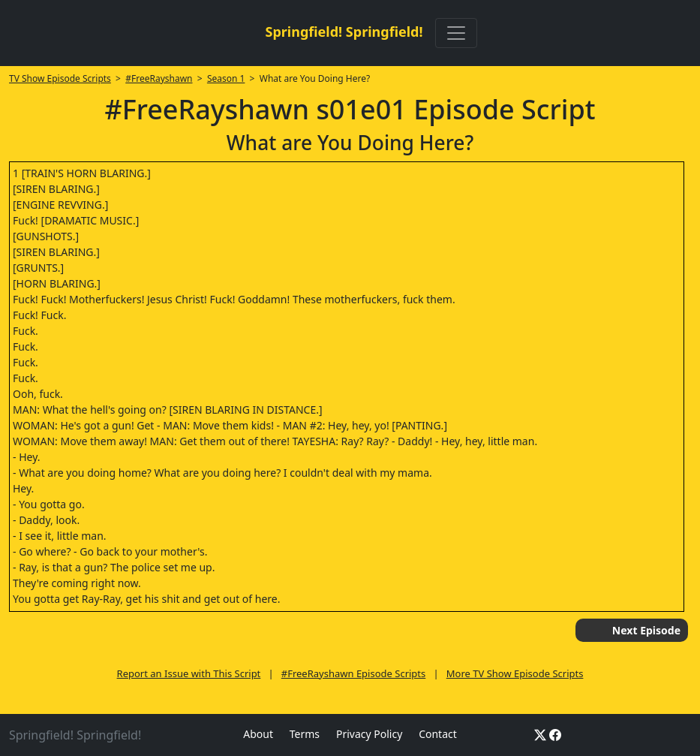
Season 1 (226, 78)
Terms (305, 734)
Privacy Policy (369, 734)
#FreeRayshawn (159, 78)
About (258, 734)
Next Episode (646, 630)
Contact (438, 734)
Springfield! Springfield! (344, 32)
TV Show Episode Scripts (60, 78)
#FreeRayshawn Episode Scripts (354, 673)
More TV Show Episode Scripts (515, 673)
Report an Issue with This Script (189, 673)
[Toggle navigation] (456, 33)
